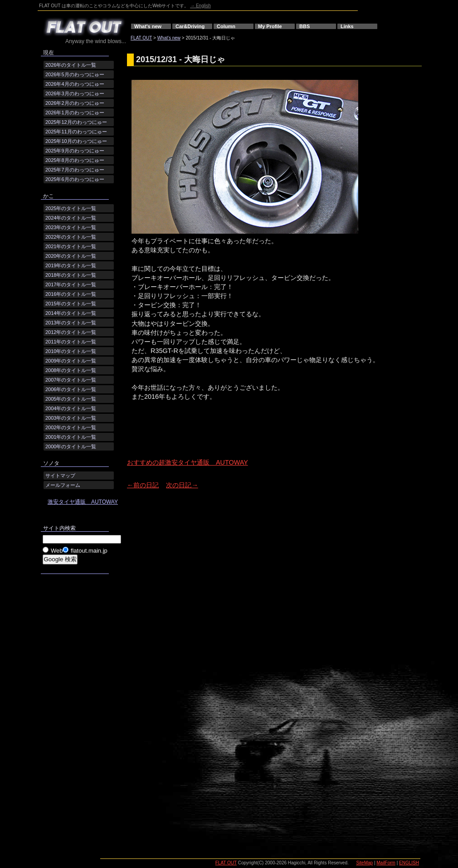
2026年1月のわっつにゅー (75, 113)
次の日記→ (182, 485)
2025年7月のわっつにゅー (75, 170)
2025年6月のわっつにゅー (75, 179)
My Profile (270, 26)
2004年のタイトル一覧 (71, 408)
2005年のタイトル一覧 (71, 399)
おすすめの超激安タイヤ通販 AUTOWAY (188, 462)
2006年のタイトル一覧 (71, 389)
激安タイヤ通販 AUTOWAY (83, 502)
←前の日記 (143, 485)
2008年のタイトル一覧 (71, 370)
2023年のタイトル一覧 (71, 227)
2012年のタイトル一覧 (71, 332)
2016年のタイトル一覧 (71, 294)
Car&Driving (190, 26)
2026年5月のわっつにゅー (75, 74)
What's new (148, 26)
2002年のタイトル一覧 (71, 427)
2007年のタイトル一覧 (71, 380)
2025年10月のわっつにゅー (76, 141)
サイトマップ (60, 476)
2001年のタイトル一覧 (71, 437)
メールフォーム (63, 485)
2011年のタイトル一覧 (71, 342)
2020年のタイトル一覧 (71, 256)
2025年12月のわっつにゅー (76, 122)
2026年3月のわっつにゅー (75, 93)
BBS (305, 26)
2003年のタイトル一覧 (71, 418)
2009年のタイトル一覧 (71, 361)
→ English (200, 6)
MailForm (386, 863)
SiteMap (364, 863)
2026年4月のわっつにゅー (75, 84)
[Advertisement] (233, 437)
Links (347, 26)
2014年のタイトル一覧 (71, 313)
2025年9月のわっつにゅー (75, 151)
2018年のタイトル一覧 (71, 275)
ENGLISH (409, 863)
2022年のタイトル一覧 (71, 237)
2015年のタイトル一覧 (71, 304)
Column (226, 26)
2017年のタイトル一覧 (71, 284)
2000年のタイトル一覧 (71, 446)
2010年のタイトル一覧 (71, 351)
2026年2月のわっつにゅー (75, 103)
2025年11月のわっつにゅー (76, 132)
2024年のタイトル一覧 (71, 218)
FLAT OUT (141, 38)
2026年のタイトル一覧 (71, 65)
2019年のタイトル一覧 (71, 265)
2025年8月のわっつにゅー (75, 160)
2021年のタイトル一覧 (71, 246)
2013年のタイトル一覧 (71, 323)
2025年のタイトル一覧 (71, 208)
